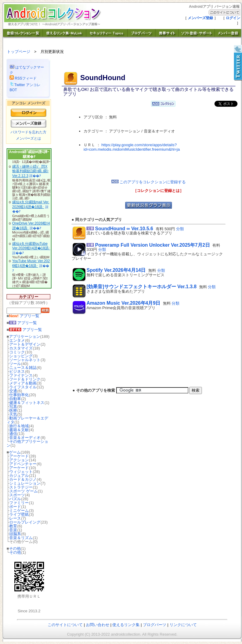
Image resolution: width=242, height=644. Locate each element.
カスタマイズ (21, 348)
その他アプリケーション (27, 443)
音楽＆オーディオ (25, 438)
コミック (17, 352)
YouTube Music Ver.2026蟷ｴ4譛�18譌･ (31, 263)
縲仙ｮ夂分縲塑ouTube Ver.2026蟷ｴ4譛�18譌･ (31, 246)
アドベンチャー (23, 464)
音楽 (13, 530)
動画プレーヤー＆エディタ (27, 420)
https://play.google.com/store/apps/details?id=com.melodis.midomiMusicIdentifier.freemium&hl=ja (132, 147)
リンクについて (183, 625)
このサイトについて (65, 625)
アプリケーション (25, 337)
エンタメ (17, 340)
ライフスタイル (23, 387)
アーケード (19, 456)
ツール (15, 364)
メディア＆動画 (23, 383)
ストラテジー (21, 487)
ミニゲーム (19, 511)
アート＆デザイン (25, 344)
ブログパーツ (155, 625)
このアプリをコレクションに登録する (149, 182)
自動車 (15, 399)
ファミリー (19, 503)
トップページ (19, 52)
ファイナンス (21, 375)
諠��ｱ (35, 176)
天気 (13, 414)
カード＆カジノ (23, 479)
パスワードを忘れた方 (28, 132)
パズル (15, 499)
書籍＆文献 (19, 430)
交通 (13, 391)
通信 (13, 434)
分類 (180, 229)
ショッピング (21, 356)
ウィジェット (21, 472)
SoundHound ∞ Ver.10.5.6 (124, 229)
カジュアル (19, 476)
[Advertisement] (149, 166)
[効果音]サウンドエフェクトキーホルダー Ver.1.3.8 (142, 287)
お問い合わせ (98, 625)
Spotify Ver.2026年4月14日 (116, 270)
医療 (13, 410)
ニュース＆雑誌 (23, 368)
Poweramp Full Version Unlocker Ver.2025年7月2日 (152, 245)
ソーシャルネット (25, 360)
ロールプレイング (25, 522)
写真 (13, 406)
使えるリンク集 (126, 625)
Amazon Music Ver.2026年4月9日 (123, 303)
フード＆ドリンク (25, 379)
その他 (15, 548)
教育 (13, 526)
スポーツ (17, 495)
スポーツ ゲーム (24, 491)
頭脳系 (15, 534)
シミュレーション (25, 483)
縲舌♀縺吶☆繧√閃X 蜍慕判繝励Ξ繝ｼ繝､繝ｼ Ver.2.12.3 (31, 171)
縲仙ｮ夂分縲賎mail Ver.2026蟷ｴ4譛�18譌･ (31, 205)
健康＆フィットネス (27, 403)
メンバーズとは (28, 138)
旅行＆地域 (19, 426)
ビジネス (17, 371)
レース (15, 518)
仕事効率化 (19, 395)
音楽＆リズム (21, 538)
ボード (15, 507)
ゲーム (15, 452)
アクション (19, 460)
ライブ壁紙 (19, 514)
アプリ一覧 (24, 316)
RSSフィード (23, 78)
